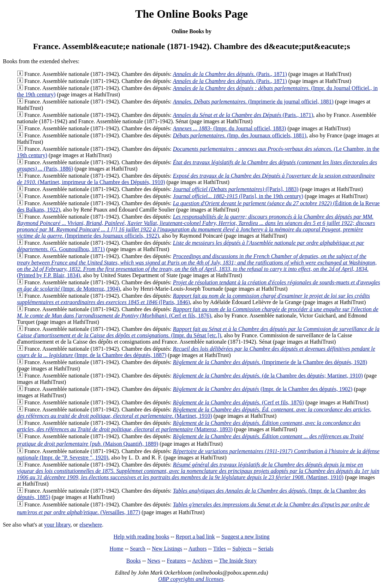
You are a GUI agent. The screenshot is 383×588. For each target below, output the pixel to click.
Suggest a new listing (245, 537)
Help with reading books (141, 537)
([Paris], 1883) (236, 189)
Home (116, 549)
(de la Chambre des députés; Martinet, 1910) (268, 376)
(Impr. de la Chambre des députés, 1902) (263, 389)
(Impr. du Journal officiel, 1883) (230, 128)
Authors (198, 549)
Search (138, 549)
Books (134, 561)
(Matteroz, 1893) (189, 426)
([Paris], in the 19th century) (238, 196)
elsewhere (91, 525)
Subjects (242, 549)
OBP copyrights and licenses (191, 579)
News (154, 561)
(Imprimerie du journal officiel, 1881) (253, 102)
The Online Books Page (191, 14)
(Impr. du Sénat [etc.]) (198, 332)
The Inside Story (238, 561)
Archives (202, 561)
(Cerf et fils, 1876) (198, 312)
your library (57, 525)
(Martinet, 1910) (194, 413)
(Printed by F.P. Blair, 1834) (197, 266)
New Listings (167, 549)
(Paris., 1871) (230, 74)
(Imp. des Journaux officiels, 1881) (240, 135)
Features (176, 561)
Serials (266, 549)
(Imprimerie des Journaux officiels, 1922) (196, 226)
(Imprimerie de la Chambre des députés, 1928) (270, 362)
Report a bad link (195, 537)
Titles (220, 549)
